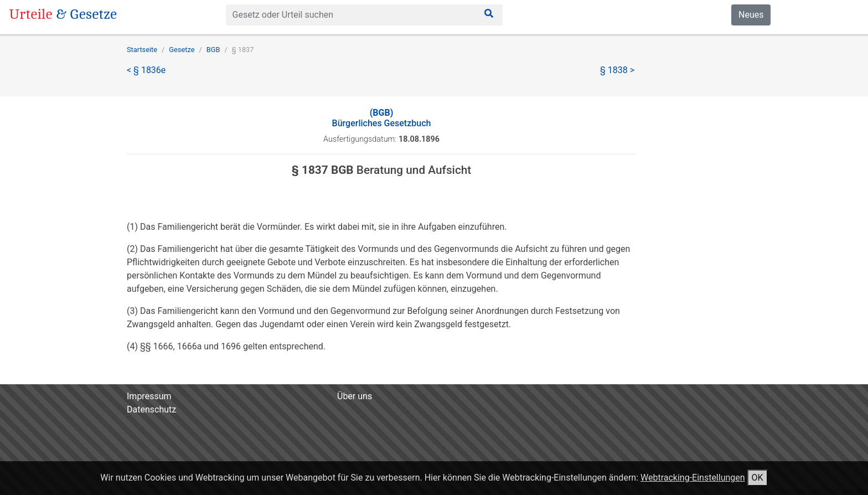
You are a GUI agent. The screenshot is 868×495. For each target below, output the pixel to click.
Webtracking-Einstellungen (693, 478)
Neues (751, 15)
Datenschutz (151, 409)
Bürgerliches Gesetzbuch (382, 118)
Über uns (355, 396)
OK (758, 478)
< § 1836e (146, 70)
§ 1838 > (617, 70)
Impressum (149, 396)
